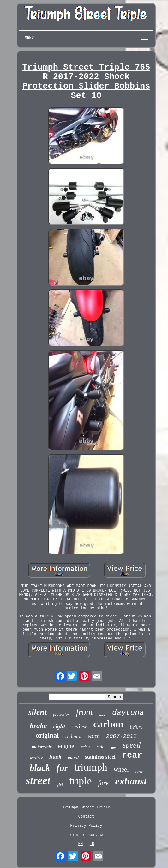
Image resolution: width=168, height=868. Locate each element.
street (38, 781)
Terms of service (86, 835)
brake (39, 726)
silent (38, 712)
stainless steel (100, 757)
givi (60, 784)
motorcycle (42, 747)
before (136, 727)
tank (102, 715)
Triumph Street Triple (86, 807)
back (55, 757)
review (79, 726)
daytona (128, 713)
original (47, 735)
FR (92, 844)
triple (81, 781)
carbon (108, 724)
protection (61, 714)
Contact (86, 817)
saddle (85, 747)
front (84, 712)
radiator (73, 736)
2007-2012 (121, 736)
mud (113, 748)
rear (132, 755)
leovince (36, 758)
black (40, 768)
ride (100, 747)
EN (81, 844)
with (94, 737)
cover (139, 771)
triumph (91, 767)
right (59, 726)
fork (104, 783)
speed (132, 745)
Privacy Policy (86, 826)
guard (73, 758)
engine (66, 746)
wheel (121, 769)
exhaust (131, 781)
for (62, 768)
